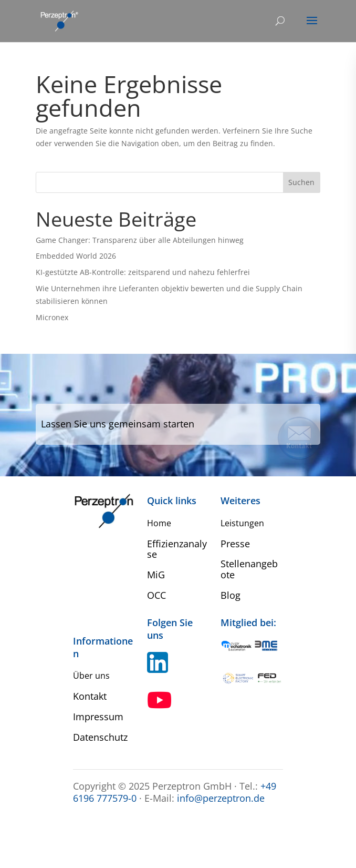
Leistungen (242, 523)
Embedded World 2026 (76, 256)
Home (159, 523)
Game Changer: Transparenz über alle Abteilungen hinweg (140, 240)
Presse (235, 544)
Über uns (91, 676)
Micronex (52, 317)
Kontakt (90, 696)
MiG (156, 575)
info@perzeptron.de (221, 798)
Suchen (301, 182)
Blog (231, 595)
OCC (156, 595)
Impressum (98, 717)
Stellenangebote (249, 569)
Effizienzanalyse (177, 549)
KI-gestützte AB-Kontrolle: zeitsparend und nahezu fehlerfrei (143, 272)
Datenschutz (100, 737)
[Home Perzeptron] (59, 20)
